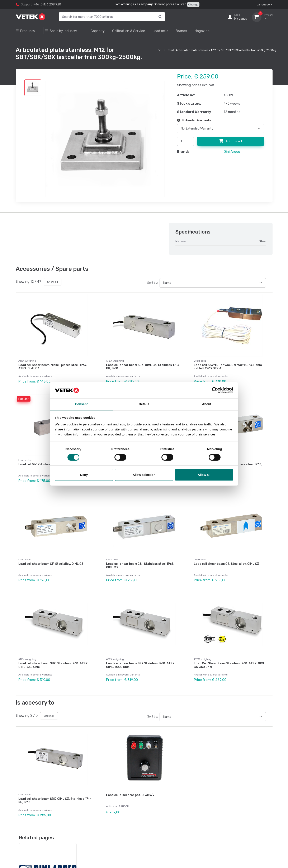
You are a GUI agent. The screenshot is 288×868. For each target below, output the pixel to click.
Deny (84, 475)
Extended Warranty (194, 120)
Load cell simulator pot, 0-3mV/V (130, 782)
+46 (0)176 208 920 (47, 4)
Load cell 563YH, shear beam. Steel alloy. (48, 461)
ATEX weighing (27, 361)
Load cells (160, 31)
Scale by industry (61, 31)
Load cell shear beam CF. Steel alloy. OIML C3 (51, 558)
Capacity (98, 31)
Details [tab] (144, 404)
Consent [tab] (81, 404)
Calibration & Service (129, 31)
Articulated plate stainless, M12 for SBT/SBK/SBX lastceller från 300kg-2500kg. (226, 50)
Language (263, 4)
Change (193, 4)
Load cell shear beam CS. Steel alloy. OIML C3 (226, 558)
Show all (53, 282)
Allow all (204, 475)
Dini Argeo (232, 152)
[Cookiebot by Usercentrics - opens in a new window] (215, 390)
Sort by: (153, 283)
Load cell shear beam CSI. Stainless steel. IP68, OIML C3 (140, 559)
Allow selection (144, 475)
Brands (181, 31)
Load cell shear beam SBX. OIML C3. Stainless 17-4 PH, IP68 (143, 367)
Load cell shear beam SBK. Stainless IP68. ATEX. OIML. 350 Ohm (53, 656)
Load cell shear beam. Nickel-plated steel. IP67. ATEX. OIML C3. (53, 367)
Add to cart (231, 141)
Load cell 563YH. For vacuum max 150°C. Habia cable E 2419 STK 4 (228, 367)
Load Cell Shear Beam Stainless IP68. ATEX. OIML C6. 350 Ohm (229, 656)
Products (26, 31)
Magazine (202, 31)
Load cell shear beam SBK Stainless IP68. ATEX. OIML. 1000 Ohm (141, 656)
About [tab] (207, 404)
